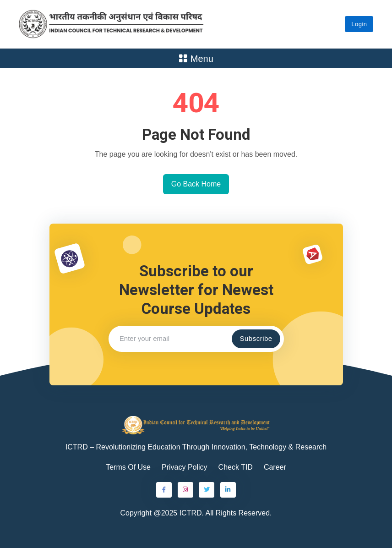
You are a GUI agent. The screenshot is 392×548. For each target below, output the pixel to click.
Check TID (236, 467)
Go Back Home (196, 184)
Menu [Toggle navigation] (196, 59)
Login (359, 24)
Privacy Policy (185, 467)
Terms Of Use (128, 467)
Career (275, 467)
